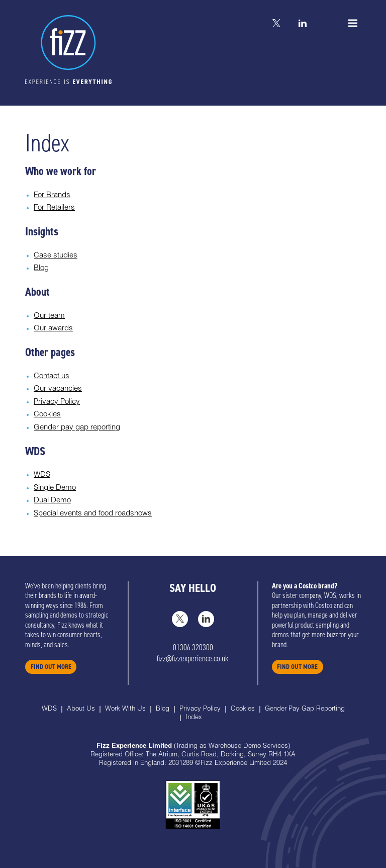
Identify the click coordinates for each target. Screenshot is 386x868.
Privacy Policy (57, 402)
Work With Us (125, 709)
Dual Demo (52, 501)
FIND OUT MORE (51, 667)
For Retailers (54, 208)
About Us (81, 709)
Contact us (52, 376)
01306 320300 (193, 647)
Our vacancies (58, 389)
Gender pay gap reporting (77, 428)
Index (194, 718)
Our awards (53, 329)
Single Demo (55, 488)
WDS (42, 475)
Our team (49, 316)
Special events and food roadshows (93, 514)
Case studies (56, 256)
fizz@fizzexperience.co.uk (193, 659)
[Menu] (353, 23)
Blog (41, 268)
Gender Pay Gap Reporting (305, 709)
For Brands (52, 195)
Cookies (47, 415)
